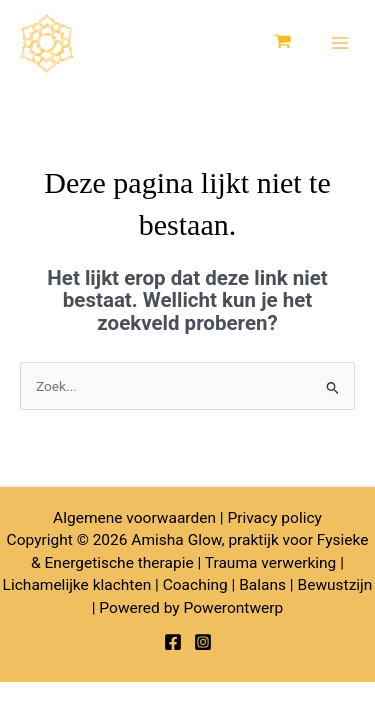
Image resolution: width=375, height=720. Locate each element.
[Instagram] (203, 642)
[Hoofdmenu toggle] (340, 43)
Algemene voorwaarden (134, 518)
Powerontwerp (233, 608)
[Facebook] (173, 642)
